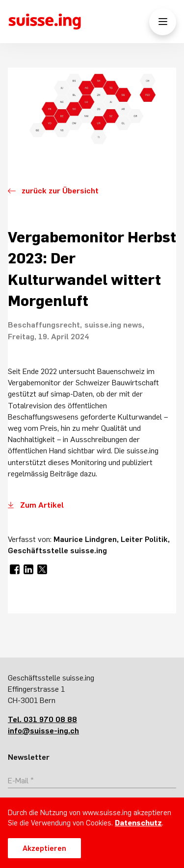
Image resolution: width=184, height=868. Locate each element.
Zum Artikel (42, 505)
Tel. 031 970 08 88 (42, 719)
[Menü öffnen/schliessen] (163, 22)
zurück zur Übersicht (60, 190)
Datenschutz (138, 823)
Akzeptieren (44, 848)
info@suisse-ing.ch (43, 730)
